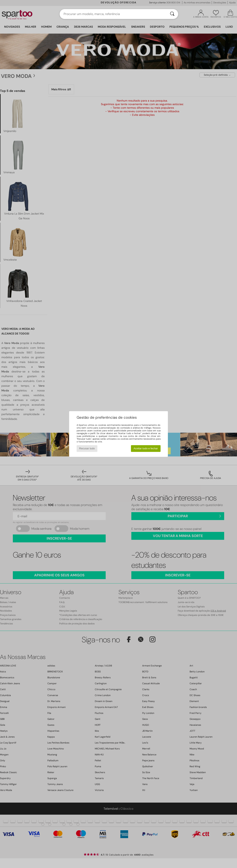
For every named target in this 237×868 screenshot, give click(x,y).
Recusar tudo (87, 448)
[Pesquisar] (172, 14)
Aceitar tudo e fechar (146, 448)
